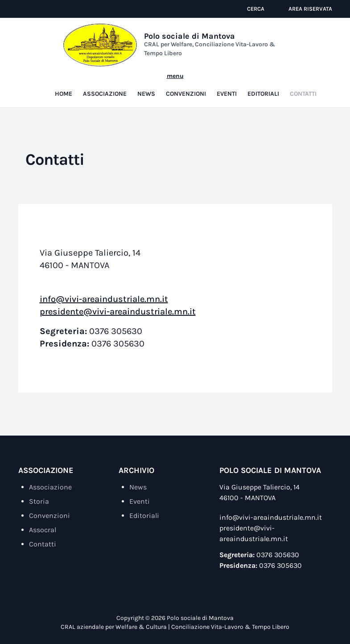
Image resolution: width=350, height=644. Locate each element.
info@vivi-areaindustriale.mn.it (104, 290)
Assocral (43, 521)
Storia (39, 492)
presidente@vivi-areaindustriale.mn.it (118, 303)
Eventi (227, 85)
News (146, 85)
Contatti (303, 85)
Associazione (105, 85)
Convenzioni (186, 85)
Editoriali (263, 85)
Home (64, 85)
